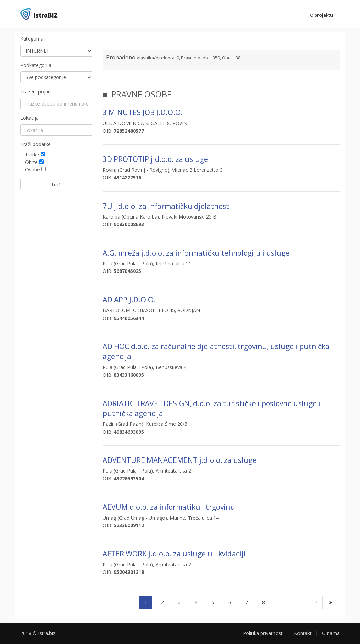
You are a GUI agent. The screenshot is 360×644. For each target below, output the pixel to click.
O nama (331, 633)
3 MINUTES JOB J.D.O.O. (143, 112)
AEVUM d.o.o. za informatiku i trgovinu (169, 507)
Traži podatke (36, 144)
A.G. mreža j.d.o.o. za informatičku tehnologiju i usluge (196, 253)
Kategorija (32, 39)
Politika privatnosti (263, 633)
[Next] (316, 602)
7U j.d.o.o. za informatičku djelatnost (166, 206)
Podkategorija (36, 65)
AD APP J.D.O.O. (129, 300)
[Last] (330, 602)
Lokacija (30, 118)
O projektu (321, 15)
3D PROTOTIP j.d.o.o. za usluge (155, 159)
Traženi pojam (36, 92)
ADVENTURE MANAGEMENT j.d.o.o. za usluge (180, 460)
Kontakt (303, 633)
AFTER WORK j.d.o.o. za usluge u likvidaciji (174, 554)
